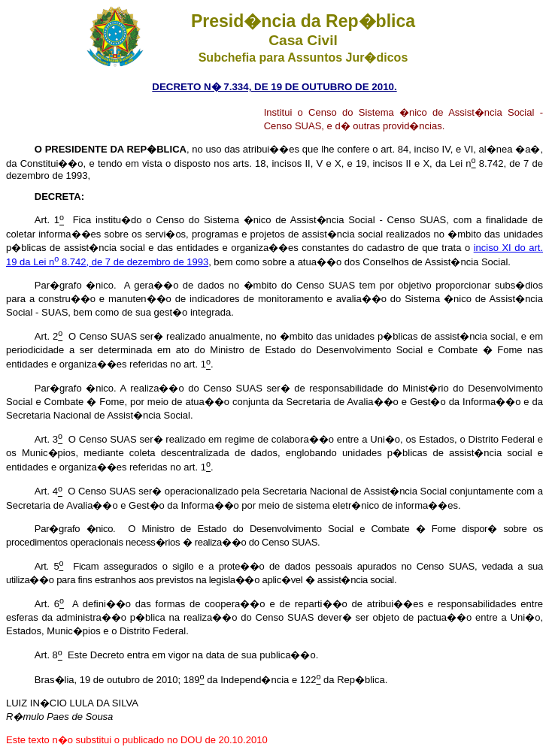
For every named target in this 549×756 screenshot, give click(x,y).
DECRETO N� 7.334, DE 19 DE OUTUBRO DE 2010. (274, 87)
